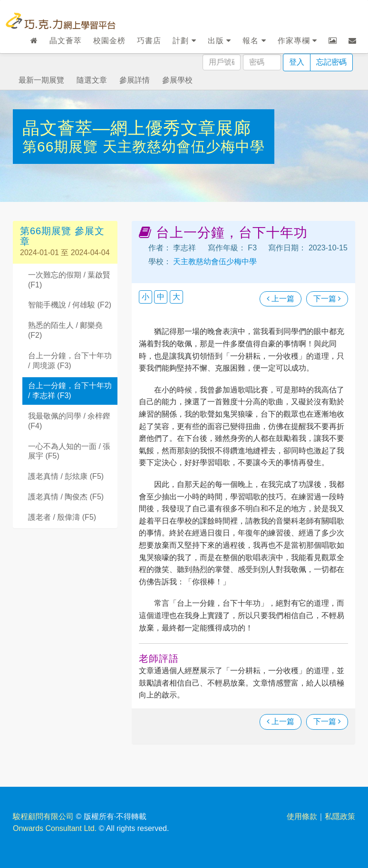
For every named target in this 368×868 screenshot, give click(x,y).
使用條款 (302, 816)
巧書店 (149, 41)
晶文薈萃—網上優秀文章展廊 (137, 128)
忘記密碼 (331, 62)
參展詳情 (135, 80)
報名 (254, 41)
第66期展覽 (63, 147)
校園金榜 (109, 41)
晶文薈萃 (66, 41)
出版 (219, 41)
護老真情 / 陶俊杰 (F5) (66, 497)
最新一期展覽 (41, 80)
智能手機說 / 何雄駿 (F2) (70, 305)
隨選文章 (92, 80)
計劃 (184, 41)
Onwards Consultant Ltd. (55, 828)
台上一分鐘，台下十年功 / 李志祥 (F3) (70, 391)
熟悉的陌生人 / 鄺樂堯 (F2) (65, 330)
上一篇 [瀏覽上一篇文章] (281, 299)
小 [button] (145, 297)
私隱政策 (340, 816)
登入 (297, 62)
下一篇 (327, 299)
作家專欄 (297, 41)
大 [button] (176, 297)
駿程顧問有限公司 (43, 816)
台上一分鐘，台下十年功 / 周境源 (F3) (70, 361)
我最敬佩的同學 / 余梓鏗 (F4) (69, 421)
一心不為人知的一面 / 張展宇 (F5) (69, 451)
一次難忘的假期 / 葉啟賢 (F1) (69, 280)
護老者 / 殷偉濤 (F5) (62, 517)
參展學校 (177, 80)
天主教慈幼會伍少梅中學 (184, 147)
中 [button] (161, 297)
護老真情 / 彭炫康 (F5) (66, 476)
